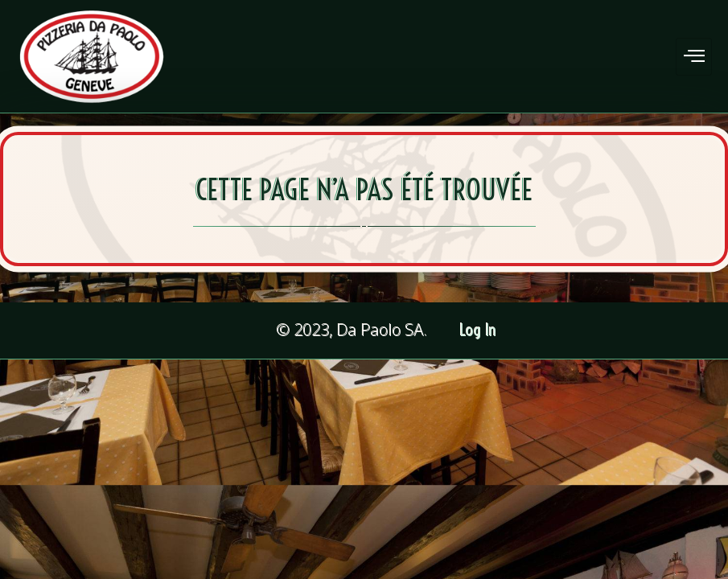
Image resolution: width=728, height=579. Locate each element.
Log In (478, 330)
